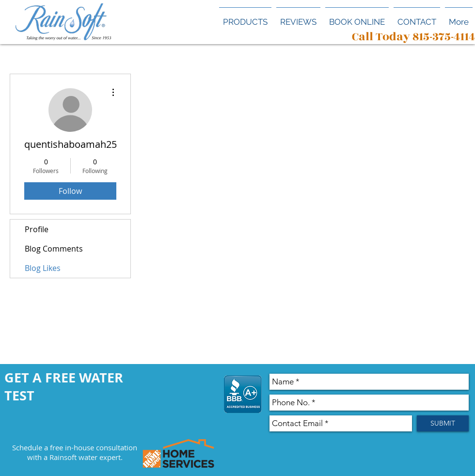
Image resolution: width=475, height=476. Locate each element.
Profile (37, 229)
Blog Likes (43, 268)
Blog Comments (54, 249)
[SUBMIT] (443, 423)
